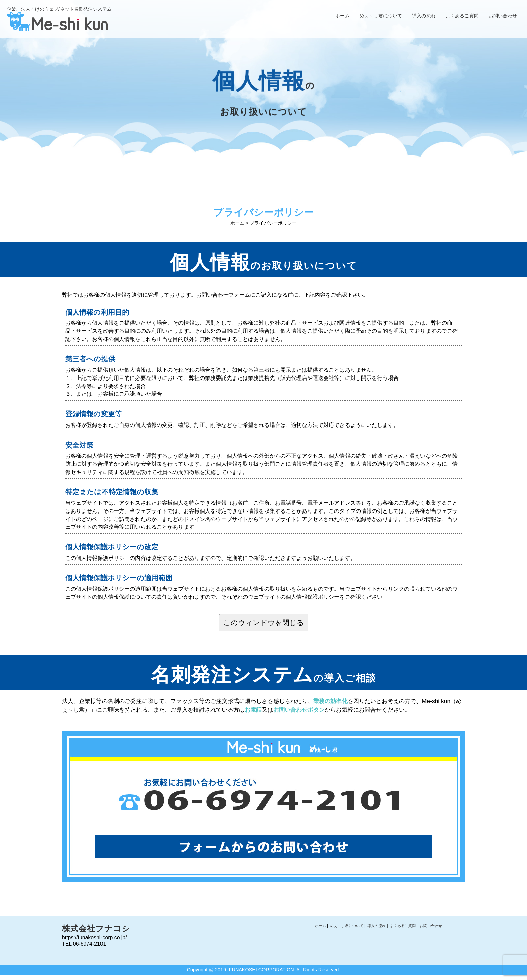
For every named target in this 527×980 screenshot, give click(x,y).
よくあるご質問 (462, 16)
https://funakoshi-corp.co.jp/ (94, 938)
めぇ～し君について (381, 16)
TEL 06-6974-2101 (84, 944)
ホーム (342, 16)
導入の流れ (424, 16)
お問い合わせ (503, 16)
